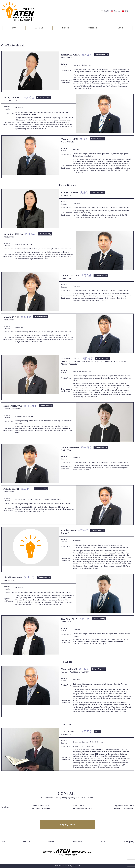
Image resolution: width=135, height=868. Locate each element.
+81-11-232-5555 (123, 808)
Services (66, 28)
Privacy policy (128, 842)
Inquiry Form (67, 825)
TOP (14, 28)
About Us (39, 28)
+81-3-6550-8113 (82, 808)
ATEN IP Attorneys (62, 866)
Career (120, 28)
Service (51, 842)
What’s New (93, 28)
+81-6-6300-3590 (41, 808)
